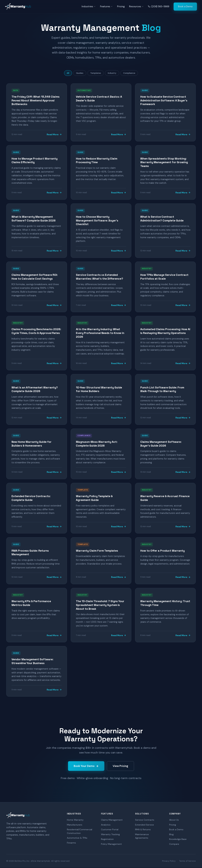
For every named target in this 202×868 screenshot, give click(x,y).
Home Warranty (75, 820)
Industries (89, 6)
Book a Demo (185, 6)
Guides (78, 73)
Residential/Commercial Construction (80, 832)
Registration (107, 840)
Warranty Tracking (110, 835)
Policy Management (111, 844)
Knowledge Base (178, 840)
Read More (54, 135)
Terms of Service (187, 861)
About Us (174, 820)
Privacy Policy (169, 861)
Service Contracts (145, 820)
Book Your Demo (86, 766)
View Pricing (120, 766)
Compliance (132, 73)
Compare (174, 844)
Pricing (121, 6)
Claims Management (112, 820)
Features (106, 6)
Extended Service (144, 825)
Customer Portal (110, 830)
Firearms (71, 843)
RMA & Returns (143, 830)
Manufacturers (75, 825)
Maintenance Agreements (142, 837)
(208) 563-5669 (159, 6)
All (65, 73)
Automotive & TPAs (77, 838)
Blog (171, 835)
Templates (95, 73)
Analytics (106, 825)
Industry (113, 73)
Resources (136, 6)
